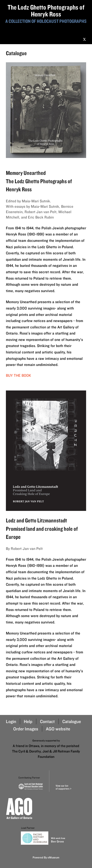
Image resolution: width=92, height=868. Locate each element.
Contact (47, 721)
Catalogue (72, 721)
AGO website (58, 729)
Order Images (26, 729)
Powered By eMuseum (46, 857)
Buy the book (18, 375)
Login (11, 721)
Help (28, 721)
